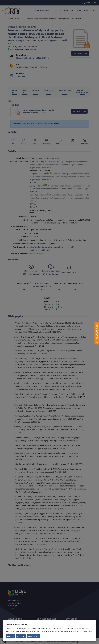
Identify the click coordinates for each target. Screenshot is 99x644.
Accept (10, 636)
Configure (33, 636)
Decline (21, 636)
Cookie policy (86, 631)
